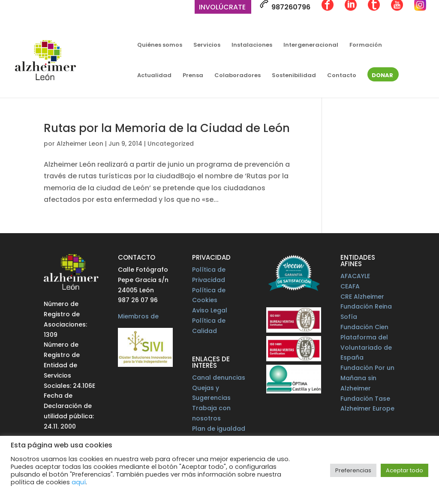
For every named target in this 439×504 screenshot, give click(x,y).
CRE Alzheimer (362, 297)
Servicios (207, 45)
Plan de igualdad (219, 429)
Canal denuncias (219, 378)
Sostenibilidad (294, 76)
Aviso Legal (210, 310)
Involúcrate (222, 8)
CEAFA (350, 286)
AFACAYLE (355, 276)
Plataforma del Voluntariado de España (366, 348)
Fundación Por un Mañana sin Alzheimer (367, 378)
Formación (366, 45)
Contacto (342, 76)
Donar (382, 76)
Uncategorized (171, 144)
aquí (79, 482)
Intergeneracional (311, 45)
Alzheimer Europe (367, 408)
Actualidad (154, 76)
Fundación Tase (365, 399)
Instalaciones (252, 45)
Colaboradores (238, 76)
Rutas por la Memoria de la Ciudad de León (167, 128)
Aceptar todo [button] (404, 470)
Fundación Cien (364, 327)
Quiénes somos (160, 45)
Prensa (193, 76)
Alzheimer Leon (80, 144)
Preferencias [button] (353, 470)
